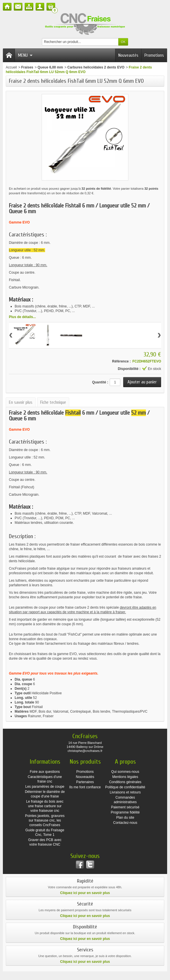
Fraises (27, 67)
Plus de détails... (22, 317)
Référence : (121, 361)
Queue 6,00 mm (50, 67)
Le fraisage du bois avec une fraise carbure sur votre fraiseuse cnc (45, 806)
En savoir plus (21, 402)
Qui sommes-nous (125, 772)
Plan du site (125, 818)
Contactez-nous (125, 823)
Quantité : (100, 382)
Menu (25, 55)
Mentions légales (125, 777)
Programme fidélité (125, 812)
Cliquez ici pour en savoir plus (85, 893)
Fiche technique (53, 402)
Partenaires (85, 782)
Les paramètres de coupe (45, 787)
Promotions (154, 55)
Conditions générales (125, 782)
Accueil (11, 67)
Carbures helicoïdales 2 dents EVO (96, 67)
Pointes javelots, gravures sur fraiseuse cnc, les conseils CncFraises (45, 820)
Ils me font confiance (85, 787)
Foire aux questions (45, 772)
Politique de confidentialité (125, 787)
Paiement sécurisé (125, 807)
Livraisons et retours (125, 792)
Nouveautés (128, 55)
